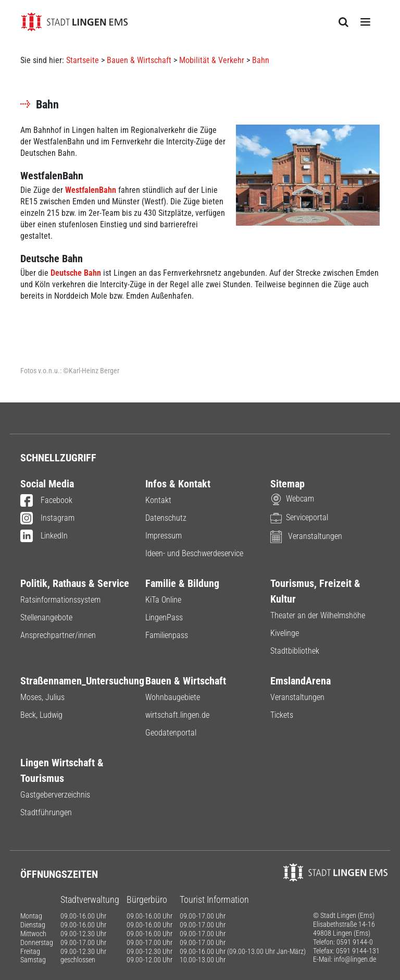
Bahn (261, 60)
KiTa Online (163, 600)
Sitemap (287, 484)
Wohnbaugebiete (173, 697)
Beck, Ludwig (41, 715)
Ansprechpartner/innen (58, 635)
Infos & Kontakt (178, 484)
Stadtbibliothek (295, 651)
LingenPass (164, 617)
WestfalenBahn (91, 190)
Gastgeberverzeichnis (55, 795)
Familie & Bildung (182, 583)
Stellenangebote (46, 617)
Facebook (46, 501)
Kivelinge (285, 633)
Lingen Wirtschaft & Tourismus (62, 770)
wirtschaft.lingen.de (177, 715)
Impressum (164, 536)
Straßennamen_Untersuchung (75, 681)
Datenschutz (166, 518)
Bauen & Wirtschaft (139, 60)
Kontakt (158, 500)
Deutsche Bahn (76, 273)
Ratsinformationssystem (60, 600)
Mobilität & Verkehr (212, 60)
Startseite (83, 60)
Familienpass (167, 635)
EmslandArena (301, 681)
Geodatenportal (171, 733)
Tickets (282, 715)
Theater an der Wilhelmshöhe (318, 615)
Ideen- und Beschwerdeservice (194, 553)
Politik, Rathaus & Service (75, 583)
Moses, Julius (42, 697)
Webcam (292, 499)
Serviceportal (299, 517)
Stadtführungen (46, 812)
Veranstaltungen (306, 536)
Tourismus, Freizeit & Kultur (315, 591)
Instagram (47, 519)
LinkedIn (44, 536)
